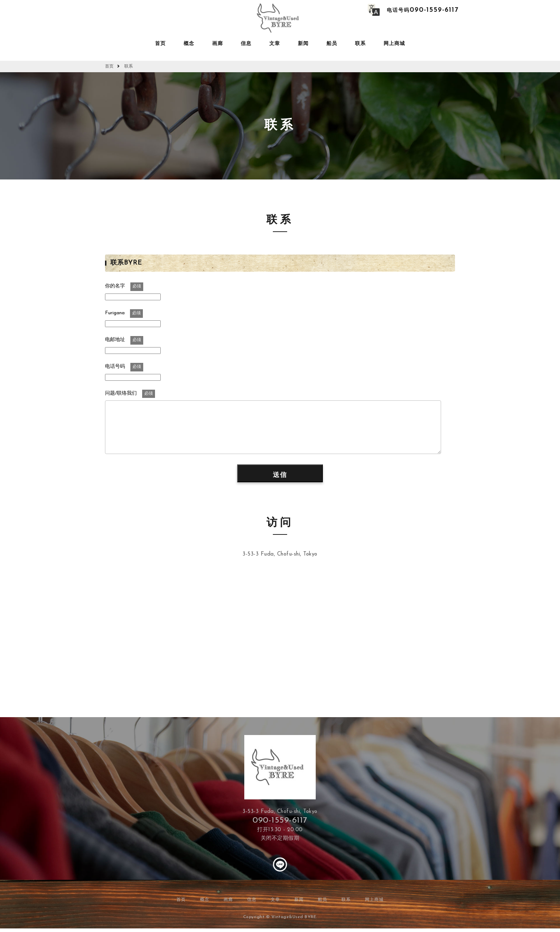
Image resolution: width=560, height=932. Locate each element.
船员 (332, 44)
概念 (189, 44)
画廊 (217, 44)
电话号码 (423, 11)
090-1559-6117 (280, 820)
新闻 (303, 44)
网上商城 (394, 44)
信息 (246, 44)
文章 (275, 44)
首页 (160, 44)
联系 (360, 44)
